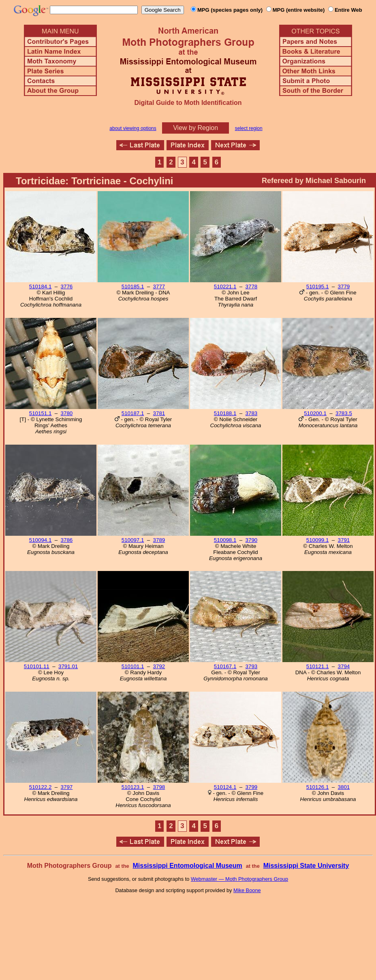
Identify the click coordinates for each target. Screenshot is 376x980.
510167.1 (225, 666)
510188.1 (225, 413)
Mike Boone (247, 890)
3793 (252, 666)
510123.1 (133, 787)
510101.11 (37, 666)
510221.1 (225, 287)
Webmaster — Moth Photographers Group (239, 879)
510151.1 (41, 413)
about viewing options (133, 128)
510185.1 (133, 287)
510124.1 (225, 787)
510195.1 (318, 287)
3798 (159, 787)
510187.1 (133, 413)
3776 (67, 287)
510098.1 (225, 540)
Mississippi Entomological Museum (187, 866)
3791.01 (68, 666)
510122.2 (41, 787)
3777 (159, 287)
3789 (159, 540)
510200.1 (315, 413)
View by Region (195, 128)
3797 (67, 787)
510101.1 (133, 666)
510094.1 (41, 540)
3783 (252, 413)
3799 (252, 787)
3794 (344, 666)
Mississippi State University (306, 866)
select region (249, 128)
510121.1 (318, 666)
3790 (252, 540)
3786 (67, 540)
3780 (67, 413)
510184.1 (41, 287)
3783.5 (344, 413)
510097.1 (133, 540)
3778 (252, 287)
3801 (344, 787)
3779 (344, 287)
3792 (159, 666)
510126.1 (318, 787)
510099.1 (318, 540)
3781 (159, 413)
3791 (344, 540)
